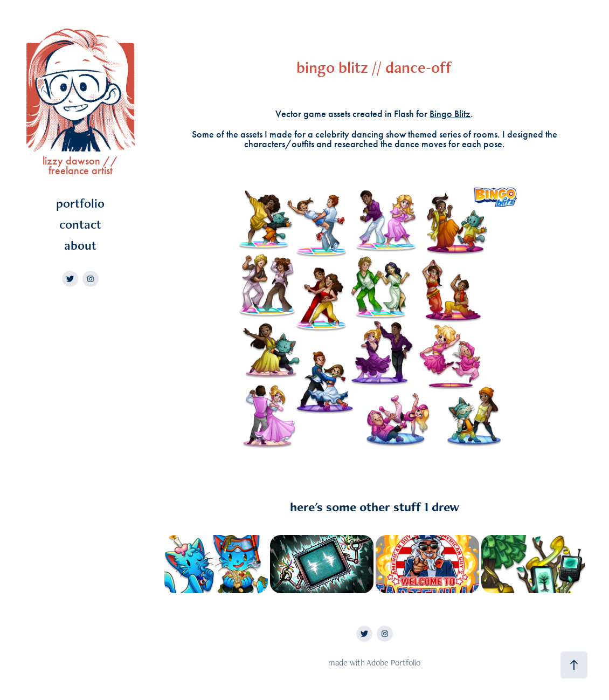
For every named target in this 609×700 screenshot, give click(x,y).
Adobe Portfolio (393, 663)
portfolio (80, 203)
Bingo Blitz (450, 114)
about (80, 245)
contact (80, 224)
